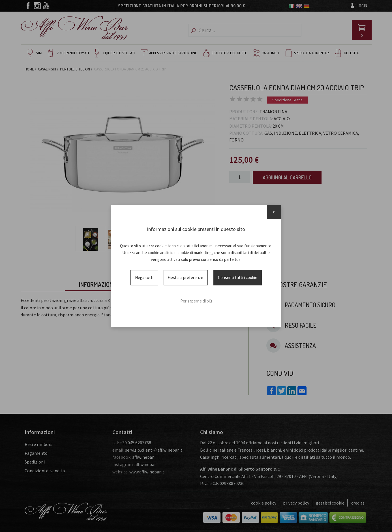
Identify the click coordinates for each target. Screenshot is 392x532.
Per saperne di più (196, 301)
